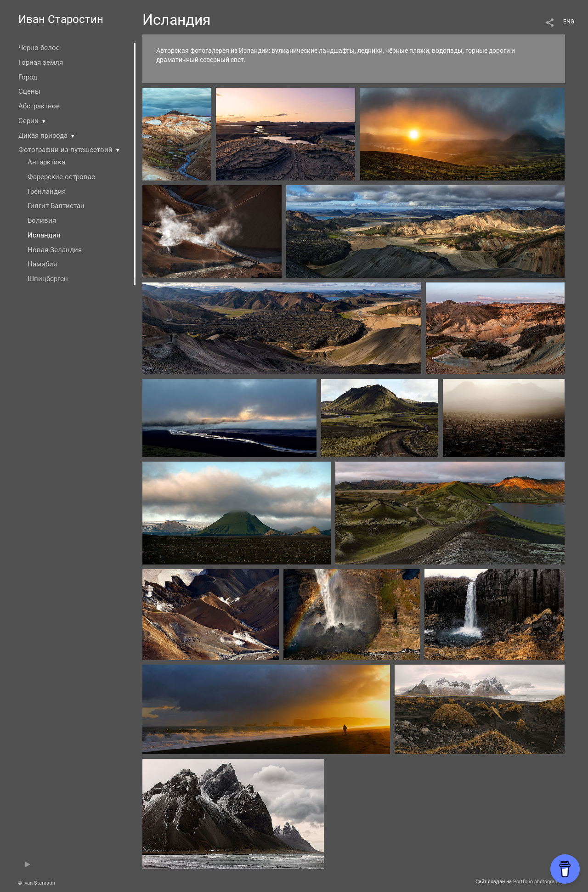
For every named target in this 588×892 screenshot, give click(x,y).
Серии (28, 121)
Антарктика (46, 162)
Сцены (29, 91)
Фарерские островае (61, 177)
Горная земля (41, 62)
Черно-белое (39, 48)
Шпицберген (48, 279)
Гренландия (47, 192)
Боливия (42, 220)
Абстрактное (39, 106)
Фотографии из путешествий (65, 150)
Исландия (44, 235)
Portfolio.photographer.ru (542, 882)
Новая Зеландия (55, 250)
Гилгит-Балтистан (56, 206)
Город (28, 77)
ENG (569, 22)
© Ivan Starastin (37, 883)
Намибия (42, 264)
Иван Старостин (61, 19)
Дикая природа (43, 135)
